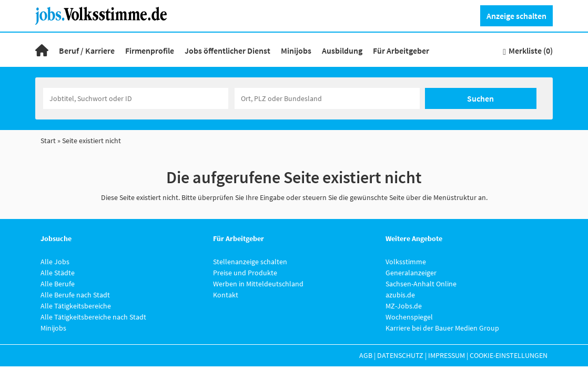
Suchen (480, 98)
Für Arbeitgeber (401, 51)
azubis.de (400, 295)
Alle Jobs (55, 262)
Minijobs (296, 51)
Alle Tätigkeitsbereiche (76, 306)
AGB (366, 355)
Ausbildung (342, 51)
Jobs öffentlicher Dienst (227, 51)
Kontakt (226, 295)
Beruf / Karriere (87, 51)
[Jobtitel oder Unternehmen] (136, 98)
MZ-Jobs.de (404, 306)
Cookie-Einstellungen (509, 355)
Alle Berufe (58, 284)
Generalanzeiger (411, 273)
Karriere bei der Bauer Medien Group (442, 328)
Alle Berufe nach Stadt (75, 295)
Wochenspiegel (409, 317)
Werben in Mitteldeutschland (258, 284)
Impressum (447, 355)
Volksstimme (406, 262)
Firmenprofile (150, 51)
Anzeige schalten (516, 16)
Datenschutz (400, 355)
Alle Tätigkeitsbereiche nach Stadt (93, 317)
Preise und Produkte (245, 273)
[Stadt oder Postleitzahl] (327, 98)
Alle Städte (58, 273)
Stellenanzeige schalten (250, 262)
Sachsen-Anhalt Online (421, 284)
